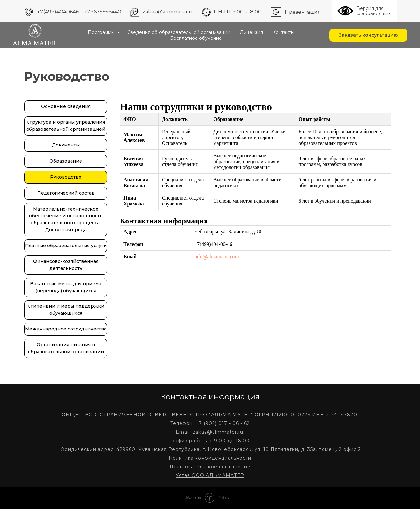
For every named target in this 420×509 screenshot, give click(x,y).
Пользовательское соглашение (210, 467)
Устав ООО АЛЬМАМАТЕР (210, 475)
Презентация (303, 12)
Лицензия (251, 32)
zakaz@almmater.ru (169, 12)
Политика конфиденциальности (210, 458)
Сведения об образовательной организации (179, 32)
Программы (102, 32)
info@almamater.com (217, 257)
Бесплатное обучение (196, 38)
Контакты (283, 32)
